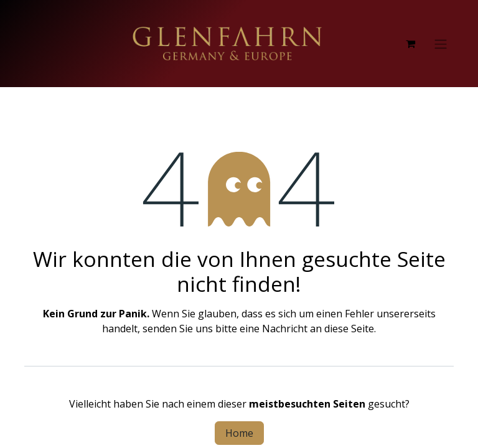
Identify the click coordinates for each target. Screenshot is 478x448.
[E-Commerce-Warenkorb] (410, 44)
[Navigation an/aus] (441, 44)
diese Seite (349, 329)
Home (239, 433)
